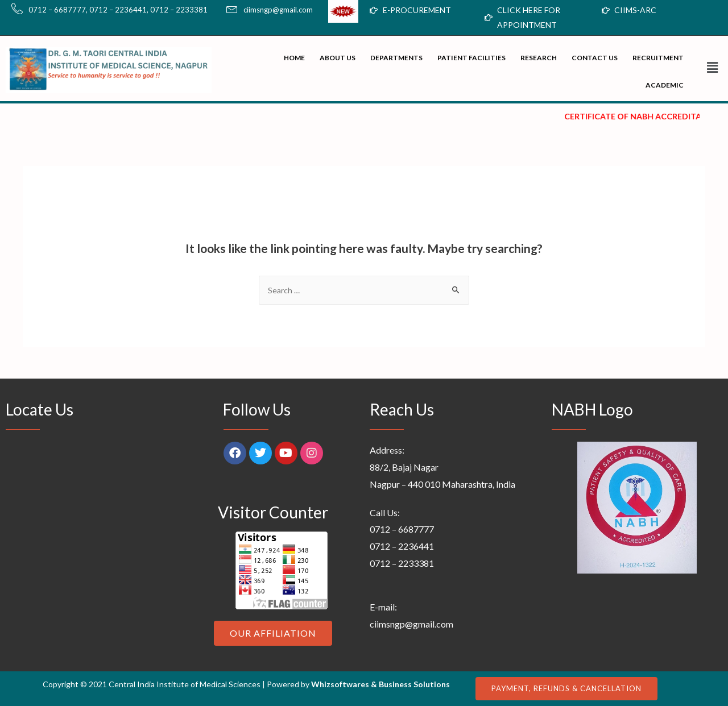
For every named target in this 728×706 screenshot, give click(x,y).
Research (539, 58)
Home (294, 58)
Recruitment (658, 58)
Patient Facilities (471, 58)
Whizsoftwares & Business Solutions (380, 684)
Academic (665, 85)
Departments (396, 58)
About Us (338, 58)
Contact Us (595, 58)
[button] (709, 67)
